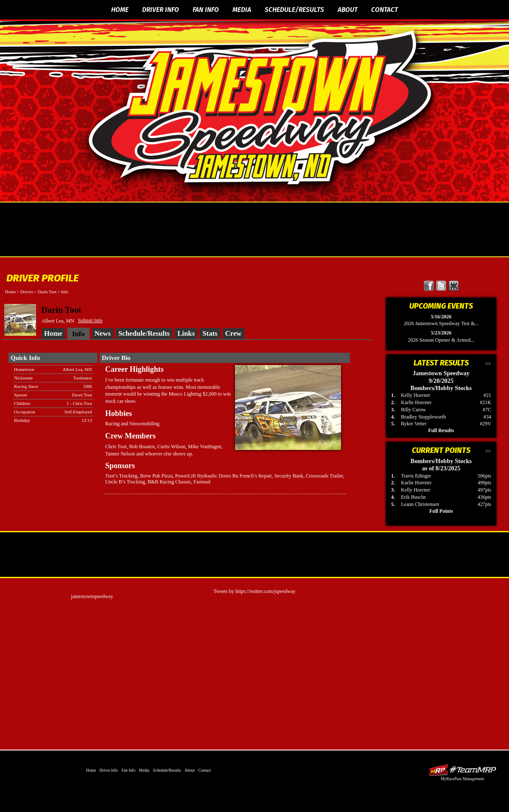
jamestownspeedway (92, 596)
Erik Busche (413, 497)
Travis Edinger (416, 476)
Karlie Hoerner (416, 402)
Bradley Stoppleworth (423, 417)
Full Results (441, 430)
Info (65, 292)
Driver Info (161, 10)
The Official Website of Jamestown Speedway (260, 108)
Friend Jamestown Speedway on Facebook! (429, 286)
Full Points (441, 511)
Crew (234, 333)
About (348, 10)
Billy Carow (413, 410)
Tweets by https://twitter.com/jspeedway (254, 591)
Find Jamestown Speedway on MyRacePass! (454, 286)
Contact (385, 10)
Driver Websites (462, 770)
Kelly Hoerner (415, 395)
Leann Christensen (420, 504)
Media (242, 10)
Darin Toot (47, 292)
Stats (210, 333)
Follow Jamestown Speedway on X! (441, 286)
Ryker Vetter (414, 424)
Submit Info (90, 320)
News (103, 333)
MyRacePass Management (462, 779)
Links (186, 333)
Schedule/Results (294, 10)
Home (120, 10)
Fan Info (206, 10)
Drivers (27, 292)
